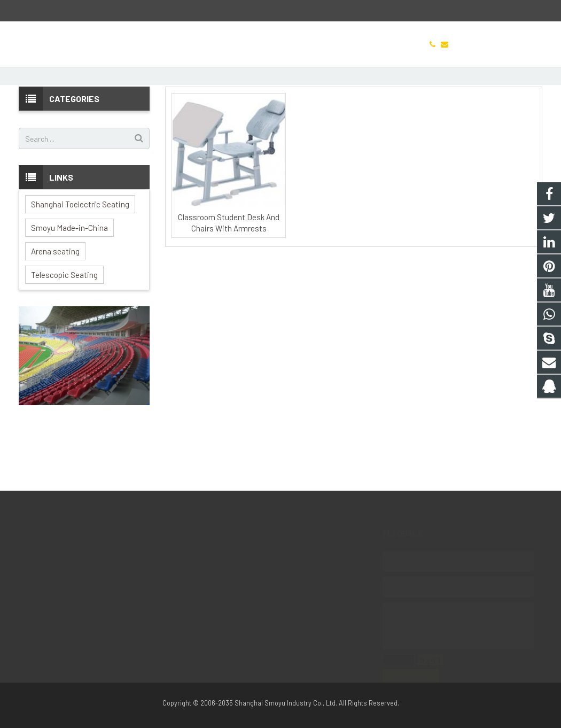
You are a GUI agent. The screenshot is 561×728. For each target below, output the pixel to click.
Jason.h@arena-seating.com (84, 11)
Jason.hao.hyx (228, 600)
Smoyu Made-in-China (69, 287)
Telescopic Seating (64, 334)
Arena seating (55, 311)
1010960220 (225, 554)
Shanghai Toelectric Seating (80, 264)
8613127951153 (228, 569)
